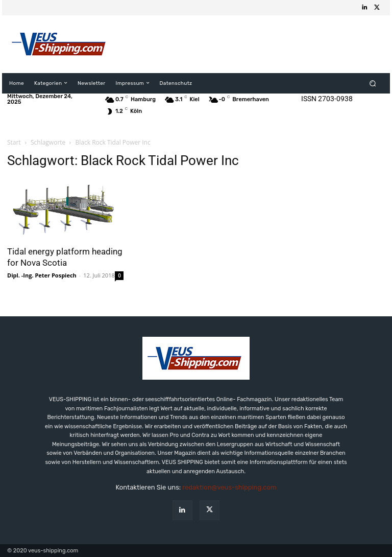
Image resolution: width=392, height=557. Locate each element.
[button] (373, 83)
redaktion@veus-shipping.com (229, 487)
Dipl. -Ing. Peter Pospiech (42, 275)
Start (14, 142)
